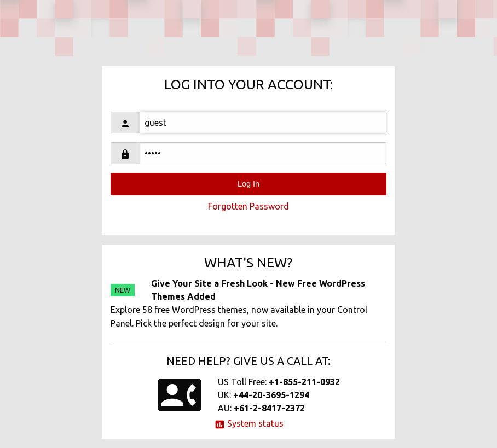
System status (249, 423)
